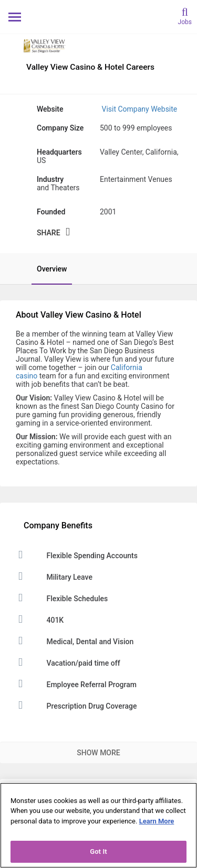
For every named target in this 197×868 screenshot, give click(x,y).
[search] (185, 15)
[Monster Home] (98, 17)
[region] (98, 825)
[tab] (46, 269)
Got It (98, 851)
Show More (98, 753)
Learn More (157, 821)
